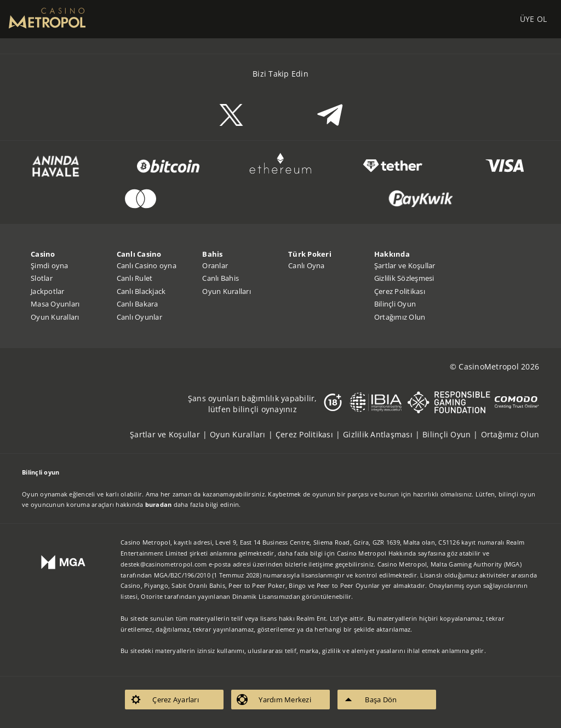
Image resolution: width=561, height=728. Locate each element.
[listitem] (170, 434)
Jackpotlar (48, 291)
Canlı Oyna (307, 265)
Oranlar (215, 265)
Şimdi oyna (50, 265)
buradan (159, 504)
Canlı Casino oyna (147, 265)
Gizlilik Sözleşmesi (404, 278)
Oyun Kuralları (55, 317)
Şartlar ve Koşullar (405, 265)
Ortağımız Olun (400, 317)
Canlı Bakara (138, 304)
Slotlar (42, 278)
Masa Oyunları (55, 304)
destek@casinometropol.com (164, 564)
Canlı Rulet (135, 278)
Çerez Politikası (400, 291)
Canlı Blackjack (141, 291)
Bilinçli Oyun (395, 304)
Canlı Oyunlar (139, 317)
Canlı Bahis (221, 278)
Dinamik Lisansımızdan (266, 596)
